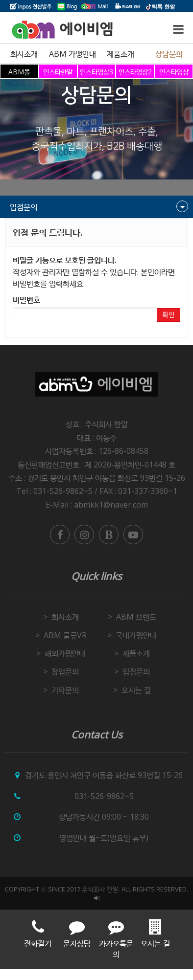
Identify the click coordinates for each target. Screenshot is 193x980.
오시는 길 (136, 690)
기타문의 (65, 690)
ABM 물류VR (65, 635)
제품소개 (121, 54)
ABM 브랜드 (136, 617)
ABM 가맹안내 (72, 54)
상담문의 (169, 54)
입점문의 (136, 671)
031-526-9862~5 (104, 796)
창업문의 (65, 671)
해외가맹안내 (65, 653)
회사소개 (24, 54)
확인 (169, 315)
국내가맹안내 (136, 635)
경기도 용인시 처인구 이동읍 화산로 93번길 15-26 (106, 478)
